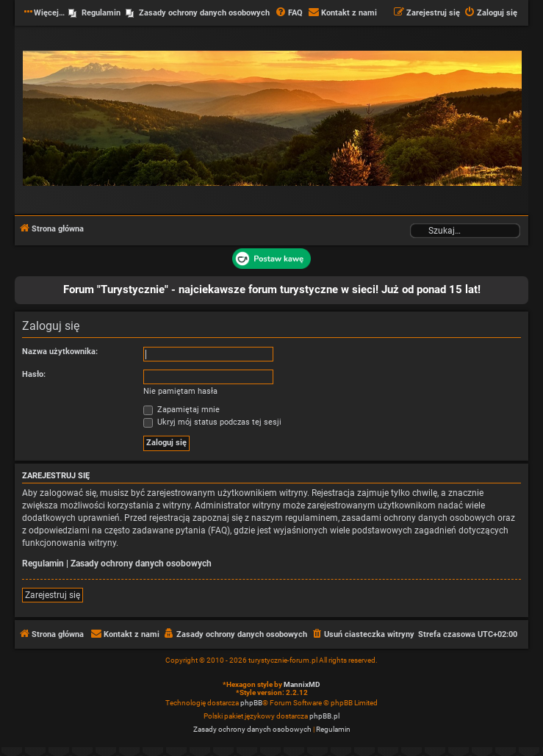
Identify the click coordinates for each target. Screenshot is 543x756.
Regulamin (43, 564)
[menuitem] (289, 13)
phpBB (251, 703)
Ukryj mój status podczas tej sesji (212, 422)
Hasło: (34, 374)
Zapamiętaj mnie (181, 410)
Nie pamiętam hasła (180, 391)
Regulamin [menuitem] (101, 13)
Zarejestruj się (53, 595)
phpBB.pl (324, 716)
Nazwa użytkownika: (60, 352)
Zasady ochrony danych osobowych (141, 564)
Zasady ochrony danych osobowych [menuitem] (204, 13)
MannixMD (302, 684)
